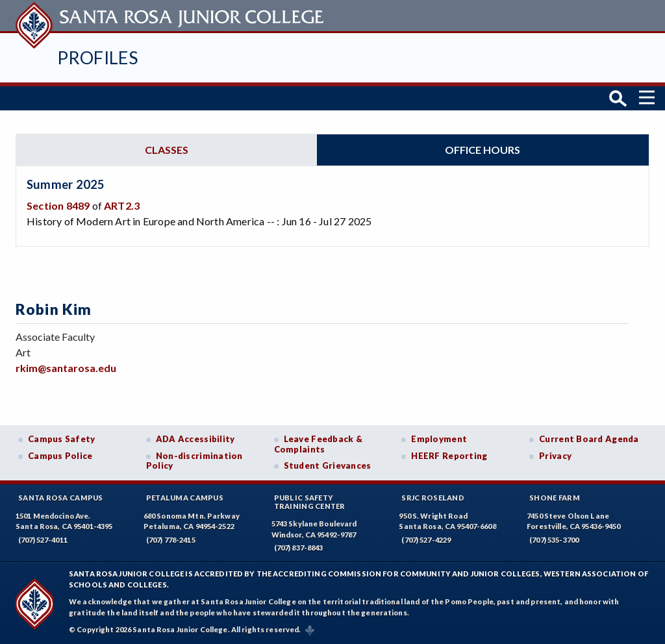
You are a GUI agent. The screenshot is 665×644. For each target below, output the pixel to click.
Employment (439, 438)
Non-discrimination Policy (194, 460)
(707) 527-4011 (43, 539)
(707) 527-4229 (426, 539)
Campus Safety (62, 438)
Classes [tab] (167, 149)
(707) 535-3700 (554, 539)
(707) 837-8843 (299, 548)
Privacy (555, 455)
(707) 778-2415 (171, 539)
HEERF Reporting (449, 455)
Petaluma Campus (185, 497)
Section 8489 (58, 205)
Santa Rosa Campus (61, 497)
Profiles (97, 57)
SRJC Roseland (433, 497)
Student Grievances (328, 465)
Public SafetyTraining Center (310, 501)
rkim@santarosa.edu (66, 367)
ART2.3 (122, 205)
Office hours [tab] (483, 149)
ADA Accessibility (195, 438)
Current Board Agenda (589, 438)
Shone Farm (555, 497)
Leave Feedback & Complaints (318, 443)
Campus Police (60, 455)
